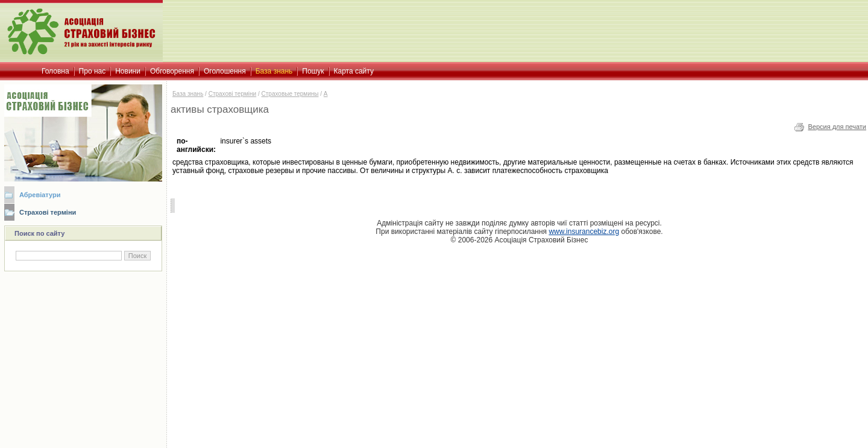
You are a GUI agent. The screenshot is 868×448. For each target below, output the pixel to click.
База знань (188, 94)
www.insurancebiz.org (584, 232)
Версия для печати (837, 127)
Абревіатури (40, 195)
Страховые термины (290, 94)
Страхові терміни (48, 212)
